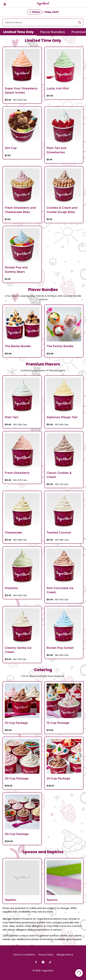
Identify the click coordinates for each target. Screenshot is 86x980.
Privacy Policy (46, 955)
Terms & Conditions (24, 955)
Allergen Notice (65, 955)
